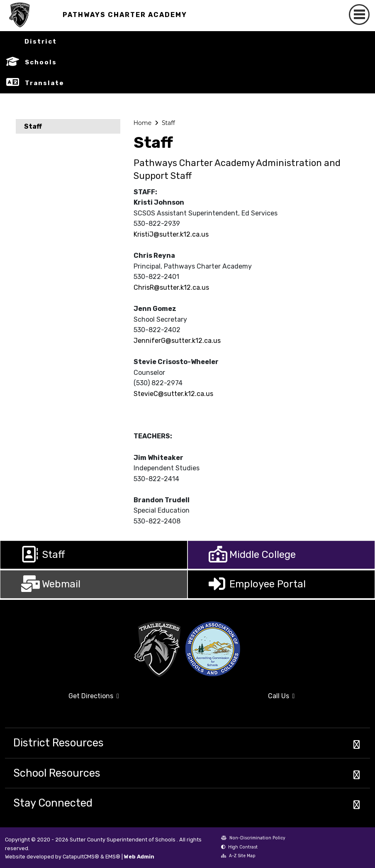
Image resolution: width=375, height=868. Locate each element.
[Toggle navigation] (359, 15)
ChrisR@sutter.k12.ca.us (171, 287)
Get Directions (62, 699)
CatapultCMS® (81, 857)
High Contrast (243, 847)
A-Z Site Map (238, 857)
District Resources (58, 743)
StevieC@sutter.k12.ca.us (173, 394)
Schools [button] (41, 62)
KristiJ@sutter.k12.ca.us (171, 234)
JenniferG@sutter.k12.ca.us (177, 341)
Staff (33, 126)
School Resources (57, 773)
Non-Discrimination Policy (253, 839)
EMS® (113, 857)
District (41, 42)
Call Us (244, 699)
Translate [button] (45, 83)
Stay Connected (53, 803)
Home (142, 123)
